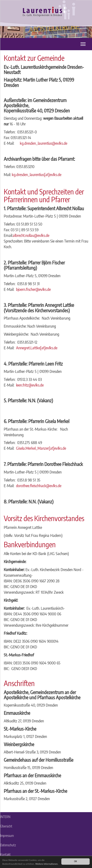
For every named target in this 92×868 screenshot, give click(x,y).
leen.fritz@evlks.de (30, 385)
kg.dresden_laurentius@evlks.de (44, 143)
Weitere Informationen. (47, 864)
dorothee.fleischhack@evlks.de (39, 486)
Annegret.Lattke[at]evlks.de (37, 348)
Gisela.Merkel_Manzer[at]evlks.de (41, 448)
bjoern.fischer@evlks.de (33, 289)
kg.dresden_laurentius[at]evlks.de (37, 175)
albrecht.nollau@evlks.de (31, 235)
